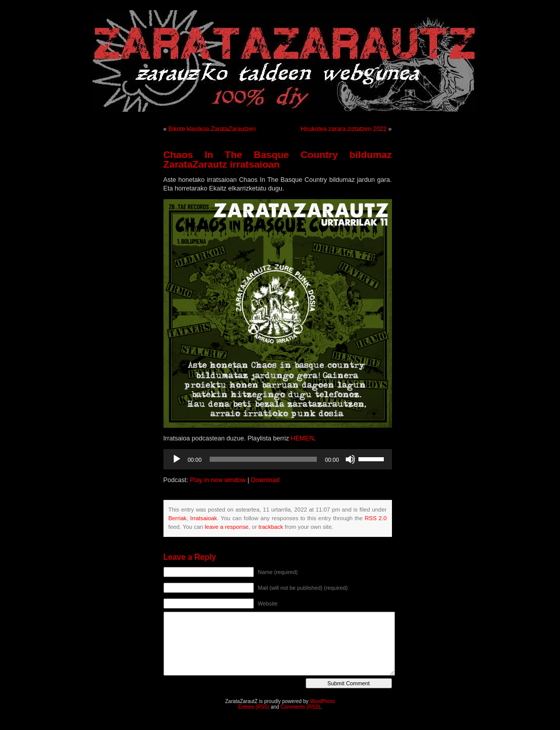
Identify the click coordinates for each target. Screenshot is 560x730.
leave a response (226, 527)
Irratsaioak (204, 518)
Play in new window (218, 480)
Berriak (178, 518)
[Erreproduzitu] (177, 459)
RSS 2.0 (375, 518)
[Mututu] (350, 459)
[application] (278, 459)
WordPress (322, 701)
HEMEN (302, 438)
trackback (271, 527)
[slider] (263, 459)
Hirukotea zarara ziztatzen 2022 (343, 129)
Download (265, 480)
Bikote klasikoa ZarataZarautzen (212, 129)
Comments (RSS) (301, 707)
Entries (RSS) (254, 707)
